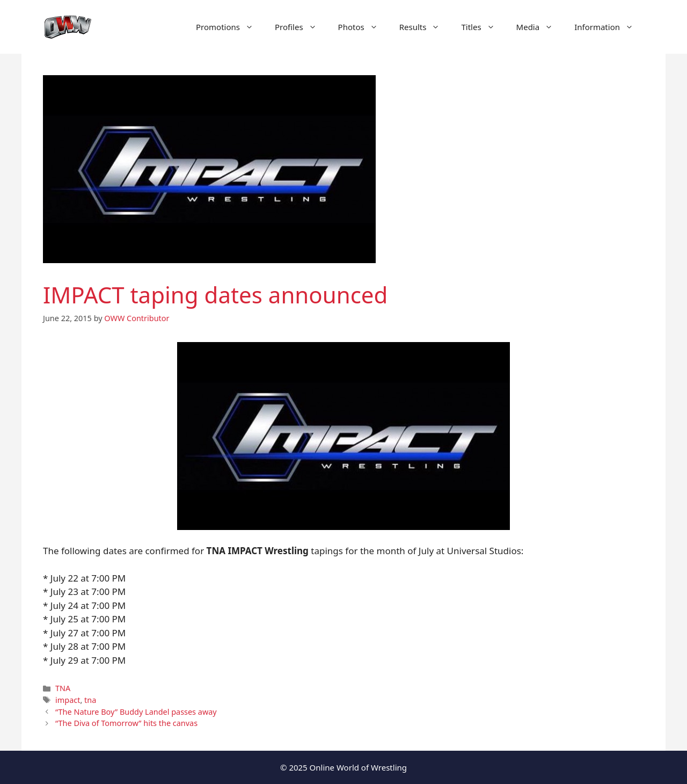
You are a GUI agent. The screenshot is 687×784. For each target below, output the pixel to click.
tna (90, 700)
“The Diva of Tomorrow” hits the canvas (126, 723)
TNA (63, 688)
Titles (483, 27)
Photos (363, 27)
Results (425, 27)
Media (540, 27)
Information (609, 27)
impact (68, 700)
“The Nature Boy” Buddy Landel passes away (136, 712)
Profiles (301, 27)
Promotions (230, 27)
